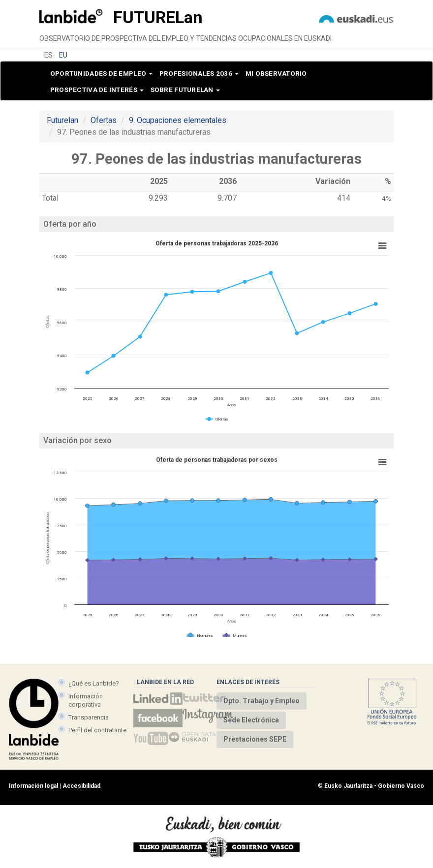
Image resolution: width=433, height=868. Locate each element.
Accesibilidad (81, 786)
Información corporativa (86, 700)
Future (158, 17)
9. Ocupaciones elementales (178, 120)
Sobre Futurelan (185, 90)
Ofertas (104, 120)
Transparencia (89, 717)
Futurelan (62, 120)
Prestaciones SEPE (255, 739)
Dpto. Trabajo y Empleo (262, 701)
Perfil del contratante (97, 730)
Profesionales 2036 (199, 73)
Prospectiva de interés (97, 90)
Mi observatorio (276, 73)
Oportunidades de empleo (102, 73)
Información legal (33, 786)
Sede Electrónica (251, 720)
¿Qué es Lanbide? (94, 683)
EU (63, 55)
